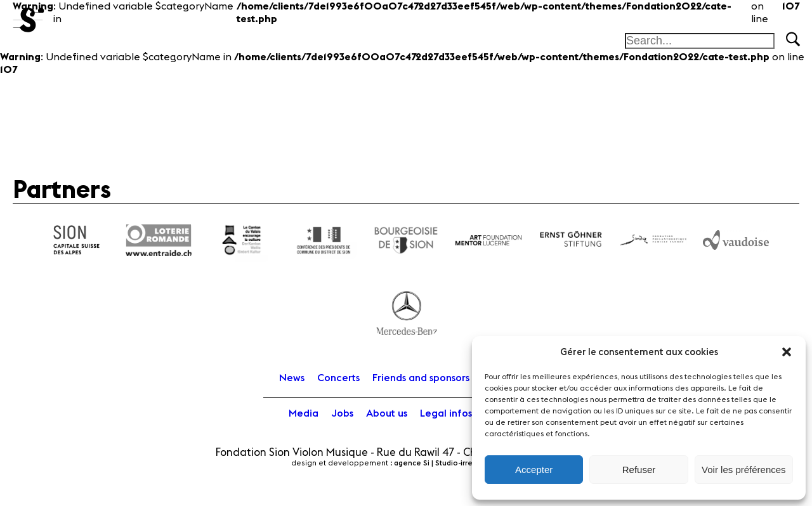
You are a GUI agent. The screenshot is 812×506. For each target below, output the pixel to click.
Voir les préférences (744, 470)
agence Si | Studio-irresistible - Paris (458, 463)
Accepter (534, 470)
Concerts (338, 378)
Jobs (342, 413)
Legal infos (446, 413)
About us (387, 413)
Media (304, 413)
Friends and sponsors (421, 378)
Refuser (639, 470)
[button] (787, 352)
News (292, 378)
